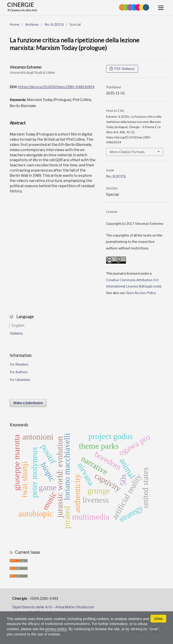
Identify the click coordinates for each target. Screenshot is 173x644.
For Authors (19, 372)
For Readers (19, 364)
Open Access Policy (141, 293)
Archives (32, 25)
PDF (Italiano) (124, 69)
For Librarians (20, 380)
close (158, 619)
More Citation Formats (127, 152)
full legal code (150, 286)
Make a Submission (28, 403)
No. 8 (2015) (54, 25)
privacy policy (56, 629)
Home (15, 25)
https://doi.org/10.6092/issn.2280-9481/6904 (56, 87)
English (18, 325)
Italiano (16, 333)
